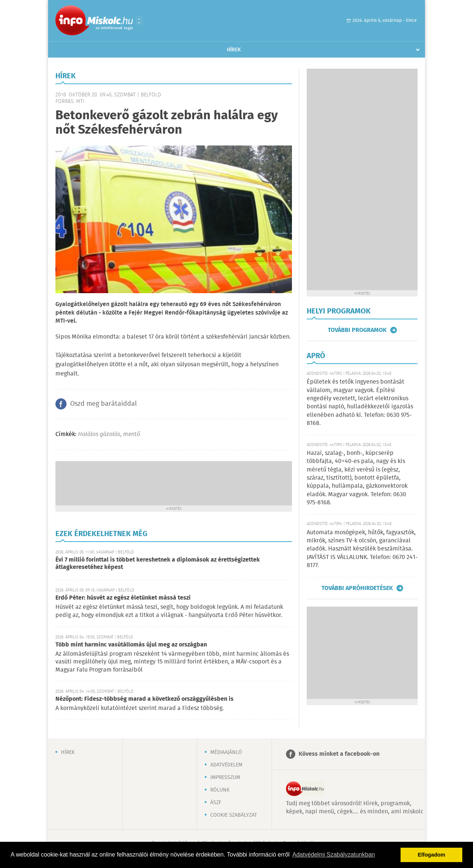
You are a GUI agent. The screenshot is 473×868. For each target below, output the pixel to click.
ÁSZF (216, 803)
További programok (357, 330)
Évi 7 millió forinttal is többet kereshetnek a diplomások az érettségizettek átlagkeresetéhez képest (158, 564)
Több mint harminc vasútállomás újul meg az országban (131, 645)
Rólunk (220, 790)
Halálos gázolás (99, 434)
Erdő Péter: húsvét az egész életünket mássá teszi (123, 598)
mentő (132, 434)
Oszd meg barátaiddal (103, 404)
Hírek (234, 50)
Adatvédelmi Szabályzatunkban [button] (334, 855)
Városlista (139, 21)
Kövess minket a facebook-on (339, 754)
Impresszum (225, 778)
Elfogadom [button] (432, 855)
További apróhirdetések (357, 588)
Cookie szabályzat (234, 815)
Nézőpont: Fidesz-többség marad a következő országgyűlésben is (144, 699)
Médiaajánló (226, 752)
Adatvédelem (226, 765)
